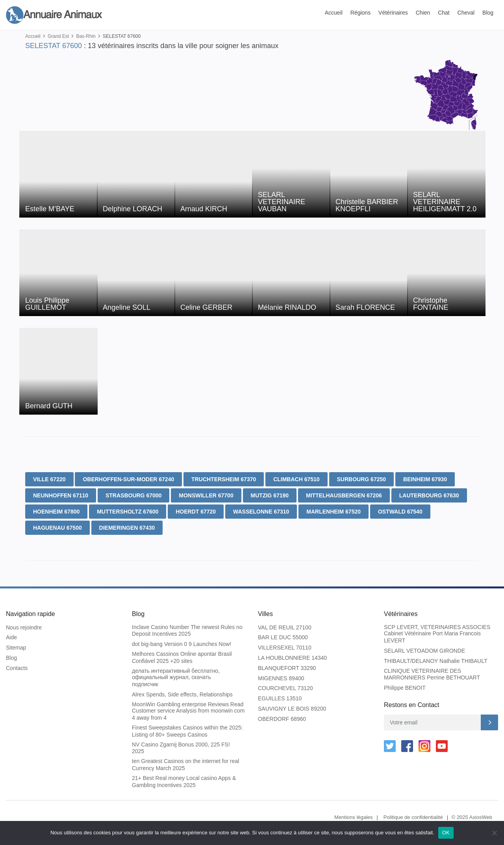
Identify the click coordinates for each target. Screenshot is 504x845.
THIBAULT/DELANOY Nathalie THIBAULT (436, 661)
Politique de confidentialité (413, 817)
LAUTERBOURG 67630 (429, 495)
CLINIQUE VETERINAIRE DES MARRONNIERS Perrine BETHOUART (432, 674)
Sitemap (16, 648)
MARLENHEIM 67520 (334, 512)
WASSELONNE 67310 (261, 512)
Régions (360, 13)
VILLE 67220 (49, 479)
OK (446, 833)
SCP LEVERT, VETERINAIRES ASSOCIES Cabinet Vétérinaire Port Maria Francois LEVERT (437, 634)
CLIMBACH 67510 (296, 479)
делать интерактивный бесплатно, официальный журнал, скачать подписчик (176, 678)
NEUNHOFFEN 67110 (61, 495)
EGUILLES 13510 (280, 698)
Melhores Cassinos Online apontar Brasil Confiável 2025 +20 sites (182, 657)
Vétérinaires (393, 13)
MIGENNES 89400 (281, 678)
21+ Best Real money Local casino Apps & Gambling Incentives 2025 (184, 782)
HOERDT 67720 (196, 512)
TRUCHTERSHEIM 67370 (224, 479)
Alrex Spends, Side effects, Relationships (182, 694)
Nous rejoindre (24, 627)
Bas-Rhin (86, 36)
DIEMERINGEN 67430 (127, 528)
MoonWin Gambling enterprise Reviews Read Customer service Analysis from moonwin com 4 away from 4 (188, 711)
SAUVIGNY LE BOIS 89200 (292, 709)
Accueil (334, 13)
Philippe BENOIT (405, 688)
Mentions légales (354, 817)
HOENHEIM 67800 (56, 512)
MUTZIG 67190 (270, 495)
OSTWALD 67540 (400, 512)
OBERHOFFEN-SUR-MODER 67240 (128, 479)
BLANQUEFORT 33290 (287, 668)
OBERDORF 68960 (282, 719)
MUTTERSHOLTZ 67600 (128, 512)
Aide (11, 637)
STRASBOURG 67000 (133, 495)
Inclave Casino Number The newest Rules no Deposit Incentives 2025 (187, 631)
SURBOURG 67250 (362, 479)
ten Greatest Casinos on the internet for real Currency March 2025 (185, 765)
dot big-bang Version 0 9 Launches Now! (182, 644)
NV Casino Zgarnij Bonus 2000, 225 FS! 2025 (181, 748)
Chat (444, 13)
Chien (423, 13)
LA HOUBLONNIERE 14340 (292, 658)
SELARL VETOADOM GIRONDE (424, 651)
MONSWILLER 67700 (206, 495)
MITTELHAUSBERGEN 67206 (344, 495)
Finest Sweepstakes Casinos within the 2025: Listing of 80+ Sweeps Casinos (187, 731)
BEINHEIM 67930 (425, 479)
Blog (488, 13)
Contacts (17, 668)
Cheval (466, 13)
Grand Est (58, 36)
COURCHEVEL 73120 (285, 688)
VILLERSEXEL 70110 (285, 648)
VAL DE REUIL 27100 (285, 627)
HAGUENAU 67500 (57, 528)
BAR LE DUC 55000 (283, 637)
